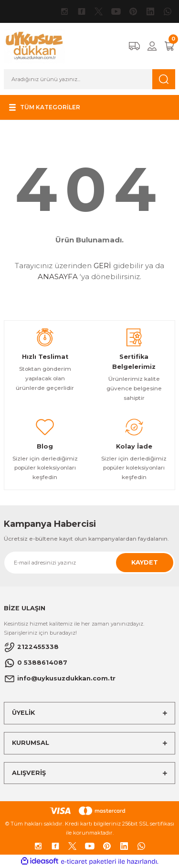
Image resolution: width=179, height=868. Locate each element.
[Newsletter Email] (89, 563)
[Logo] (34, 46)
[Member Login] (152, 46)
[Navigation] (43, 107)
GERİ (102, 266)
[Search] (89, 79)
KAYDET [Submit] (145, 562)
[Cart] (169, 46)
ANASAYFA (58, 277)
